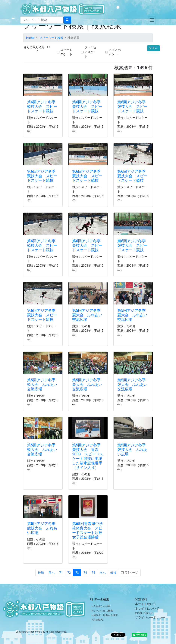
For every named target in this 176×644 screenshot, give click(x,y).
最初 (41, 573)
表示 (154, 48)
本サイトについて (147, 608)
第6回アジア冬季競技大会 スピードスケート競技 (42, 106)
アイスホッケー (115, 52)
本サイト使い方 (146, 604)
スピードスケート (66, 52)
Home (30, 38)
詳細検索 (97, 620)
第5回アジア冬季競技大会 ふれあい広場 (132, 450)
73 (77, 573)
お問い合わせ (144, 613)
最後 (113, 573)
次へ (103, 573)
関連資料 (141, 599)
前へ (52, 573)
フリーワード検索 (51, 38)
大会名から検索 (101, 606)
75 (93, 573)
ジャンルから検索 (102, 611)
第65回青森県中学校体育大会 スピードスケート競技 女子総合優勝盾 (89, 530)
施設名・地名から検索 (105, 615)
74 (85, 573)
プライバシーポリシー (150, 617)
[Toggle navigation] (152, 20)
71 (61, 573)
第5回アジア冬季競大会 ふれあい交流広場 (87, 315)
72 (69, 573)
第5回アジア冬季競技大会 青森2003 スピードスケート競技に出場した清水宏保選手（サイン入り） (88, 456)
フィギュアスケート (90, 52)
